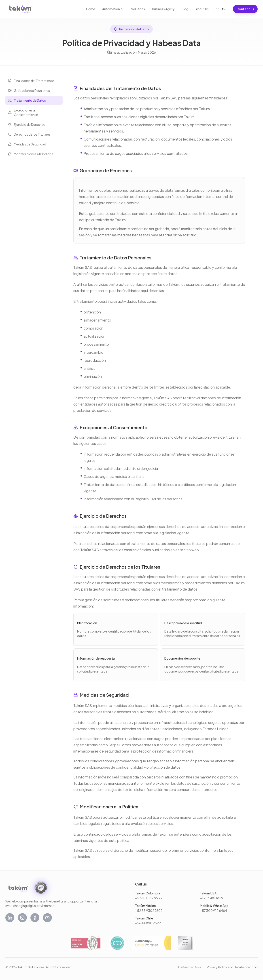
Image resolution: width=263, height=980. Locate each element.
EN (224, 9)
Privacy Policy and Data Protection (232, 967)
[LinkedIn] (10, 918)
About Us (202, 9)
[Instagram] (22, 918)
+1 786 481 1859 (212, 898)
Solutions (138, 9)
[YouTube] (47, 918)
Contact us (245, 9)
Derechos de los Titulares (29, 134)
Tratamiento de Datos (27, 100)
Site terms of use (189, 967)
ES (218, 9)
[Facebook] (35, 918)
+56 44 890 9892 (148, 923)
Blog (185, 9)
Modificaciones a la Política (31, 154)
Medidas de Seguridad (27, 144)
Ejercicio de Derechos (27, 124)
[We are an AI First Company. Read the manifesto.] (41, 888)
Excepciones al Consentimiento (23, 112)
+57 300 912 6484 (213, 911)
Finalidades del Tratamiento (31, 81)
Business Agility (163, 9)
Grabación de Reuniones (29, 90)
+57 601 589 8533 (148, 898)
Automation (113, 9)
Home (91, 9)
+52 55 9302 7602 (149, 911)
